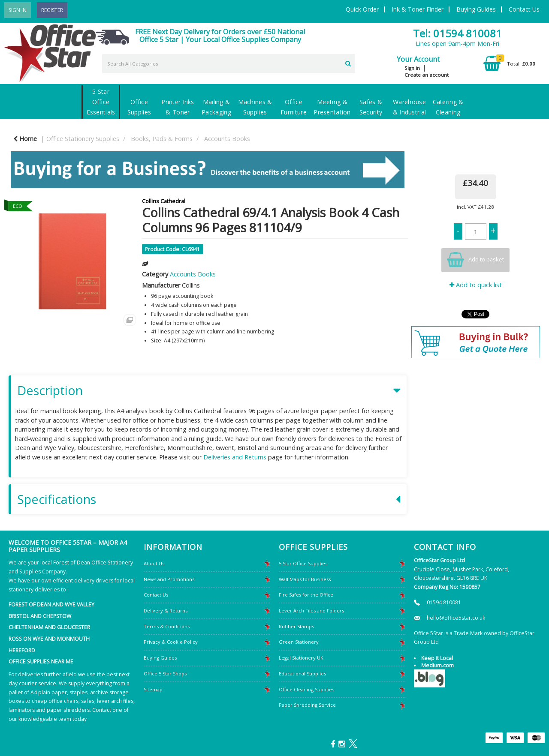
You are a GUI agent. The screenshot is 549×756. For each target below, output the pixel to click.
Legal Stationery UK (301, 658)
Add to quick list (476, 285)
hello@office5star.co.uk (456, 618)
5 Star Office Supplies (303, 563)
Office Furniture (294, 107)
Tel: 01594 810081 (457, 33)
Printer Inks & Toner (178, 107)
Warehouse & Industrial (409, 107)
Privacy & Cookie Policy (171, 642)
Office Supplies (139, 107)
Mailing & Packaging (216, 107)
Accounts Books (227, 139)
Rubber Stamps (296, 626)
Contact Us (524, 9)
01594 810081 (444, 602)
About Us (154, 563)
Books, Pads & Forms (162, 139)
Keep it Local (437, 658)
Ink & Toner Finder (418, 9)
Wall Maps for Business (305, 579)
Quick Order (362, 9)
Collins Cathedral (164, 201)
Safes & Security (371, 107)
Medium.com (437, 665)
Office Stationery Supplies (83, 139)
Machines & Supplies (255, 107)
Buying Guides (476, 9)
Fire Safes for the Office (306, 595)
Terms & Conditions (167, 626)
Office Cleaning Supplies (306, 689)
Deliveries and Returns (235, 457)
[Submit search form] (348, 63)
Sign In (18, 10)
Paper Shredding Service (307, 705)
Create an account (427, 75)
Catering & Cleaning (448, 107)
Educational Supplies (302, 673)
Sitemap (153, 689)
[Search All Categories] (229, 64)
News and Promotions (169, 579)
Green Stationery (299, 642)
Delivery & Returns (166, 610)
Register (52, 10)
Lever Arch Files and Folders (311, 610)
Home (25, 139)
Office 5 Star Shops (165, 673)
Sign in (412, 68)
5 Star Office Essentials (101, 102)
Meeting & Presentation (332, 107)
